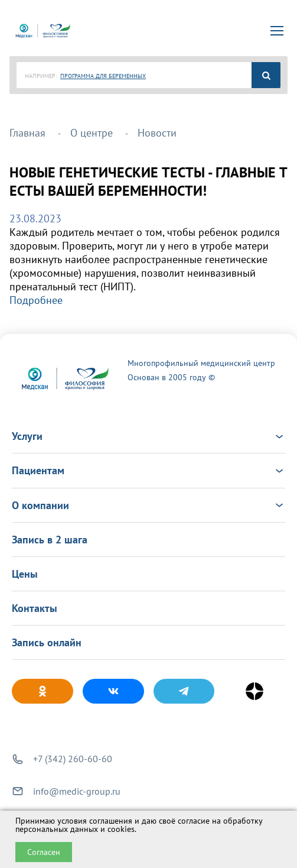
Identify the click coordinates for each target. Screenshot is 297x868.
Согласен (44, 852)
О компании (148, 505)
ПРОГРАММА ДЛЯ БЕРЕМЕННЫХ (103, 76)
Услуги (148, 436)
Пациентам (148, 470)
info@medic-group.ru (77, 791)
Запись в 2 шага (50, 540)
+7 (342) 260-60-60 (73, 759)
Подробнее (36, 300)
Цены (25, 574)
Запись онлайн (47, 642)
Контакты (35, 608)
